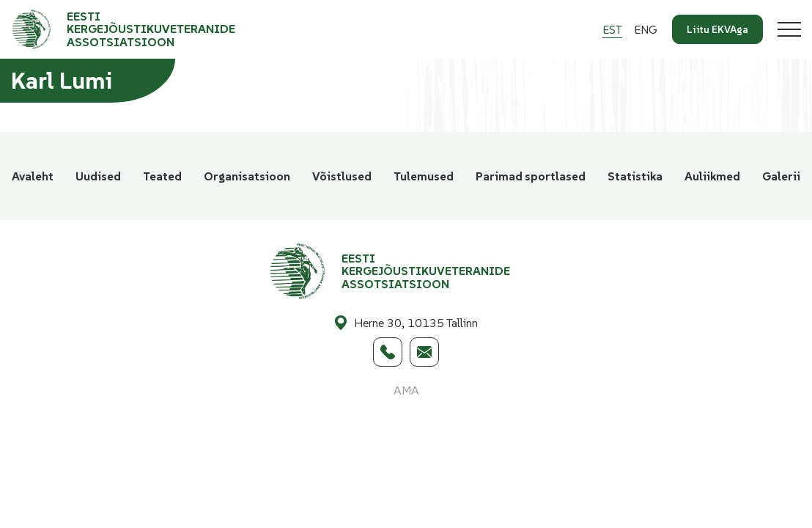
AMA (406, 390)
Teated (162, 176)
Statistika (635, 176)
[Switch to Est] (612, 29)
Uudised (98, 176)
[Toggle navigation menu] (789, 29)
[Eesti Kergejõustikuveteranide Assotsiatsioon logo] (140, 29)
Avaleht (33, 176)
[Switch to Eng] (646, 29)
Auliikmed (712, 176)
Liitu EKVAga (717, 29)
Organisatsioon (247, 176)
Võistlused (342, 176)
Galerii (781, 176)
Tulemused (424, 176)
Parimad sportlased (531, 176)
